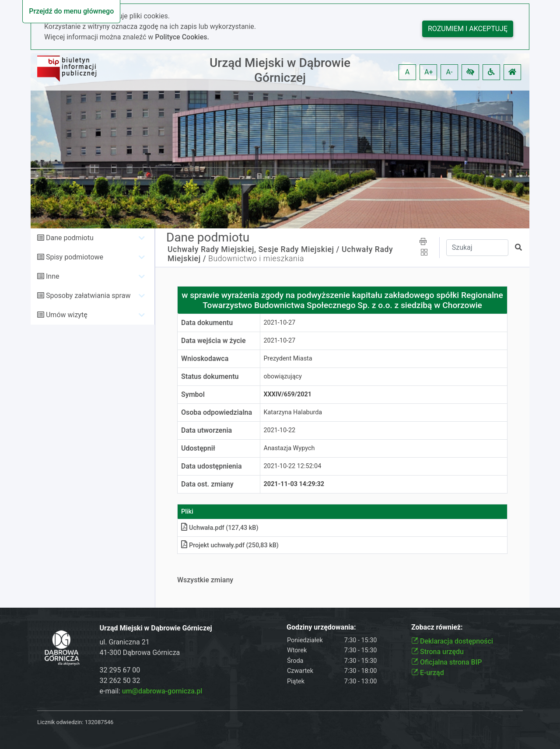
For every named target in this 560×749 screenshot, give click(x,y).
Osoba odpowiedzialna (217, 412)
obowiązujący (283, 376)
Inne (53, 276)
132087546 (99, 722)
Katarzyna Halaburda (293, 412)
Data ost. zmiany (207, 484)
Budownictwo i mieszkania (256, 259)
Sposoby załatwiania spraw (88, 296)
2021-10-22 (280, 430)
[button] (470, 72)
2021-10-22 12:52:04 (293, 466)
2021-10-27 (280, 323)
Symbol (193, 394)
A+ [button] (429, 72)
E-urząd (428, 673)
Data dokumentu (207, 323)
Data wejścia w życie (213, 341)
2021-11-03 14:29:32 (294, 484)
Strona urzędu (437, 652)
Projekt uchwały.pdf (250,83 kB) (230, 545)
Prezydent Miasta (288, 359)
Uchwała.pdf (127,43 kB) (220, 528)
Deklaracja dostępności (452, 641)
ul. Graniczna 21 (125, 642)
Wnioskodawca (205, 359)
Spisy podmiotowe (75, 257)
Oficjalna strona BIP (446, 662)
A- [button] (450, 72)
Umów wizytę (67, 315)
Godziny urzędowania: (321, 627)
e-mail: (151, 691)
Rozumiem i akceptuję (468, 29)
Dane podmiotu (70, 238)
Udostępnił (198, 448)
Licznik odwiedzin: (60, 722)
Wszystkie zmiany (205, 580)
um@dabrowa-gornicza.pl (162, 691)
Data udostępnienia (212, 466)
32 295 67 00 (120, 670)
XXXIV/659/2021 (288, 394)
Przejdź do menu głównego (71, 11)
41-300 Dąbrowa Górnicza (140, 653)
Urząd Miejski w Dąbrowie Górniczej (280, 70)
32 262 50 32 (120, 681)
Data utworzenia (206, 430)
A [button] (407, 72)
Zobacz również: (437, 627)
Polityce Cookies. (182, 37)
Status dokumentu (210, 376)
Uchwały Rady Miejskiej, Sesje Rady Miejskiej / (254, 249)
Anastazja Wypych (289, 448)
